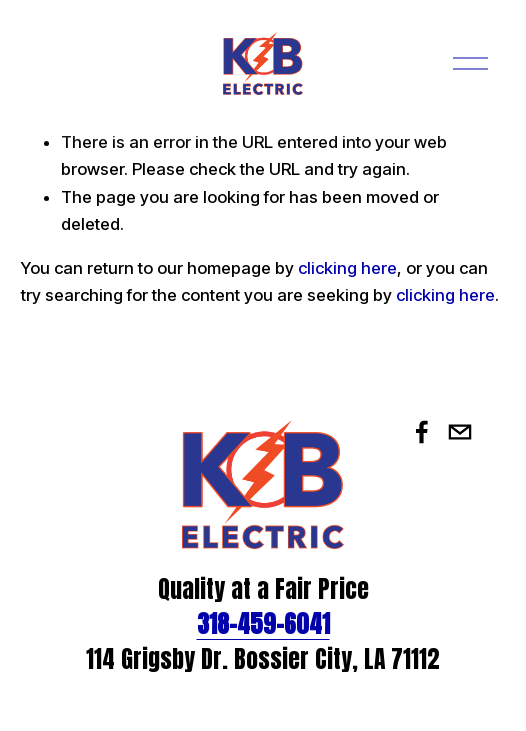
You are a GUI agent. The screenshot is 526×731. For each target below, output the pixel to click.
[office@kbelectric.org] (460, 432)
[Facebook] (422, 432)
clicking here (347, 268)
